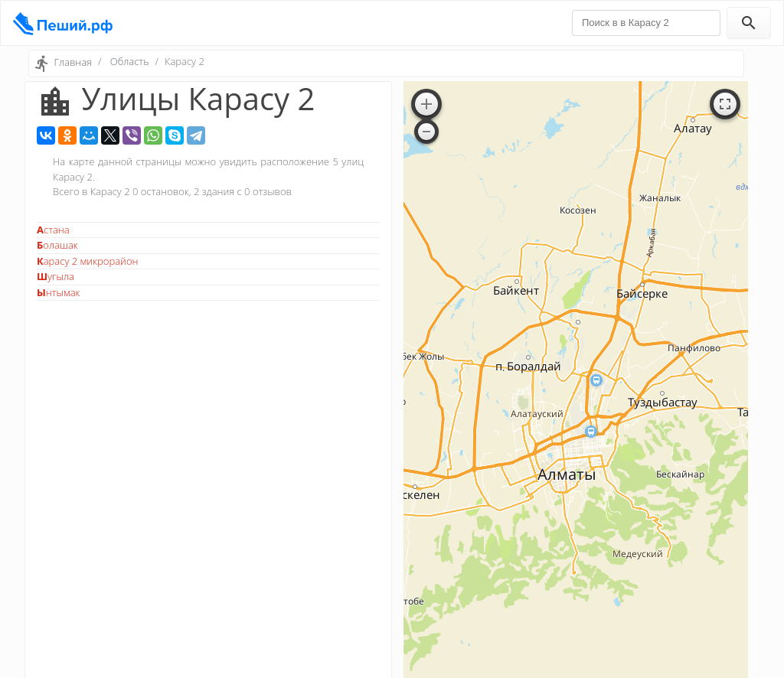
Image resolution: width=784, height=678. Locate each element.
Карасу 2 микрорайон (87, 261)
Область (130, 61)
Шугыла (56, 276)
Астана (53, 230)
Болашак (57, 245)
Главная (73, 62)
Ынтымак (59, 292)
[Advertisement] (208, 417)
